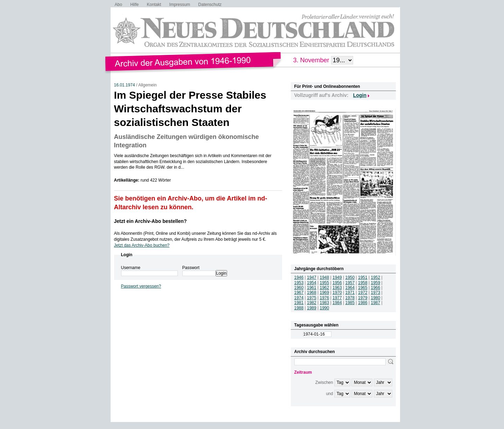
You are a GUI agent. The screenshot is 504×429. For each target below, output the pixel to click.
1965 (363, 288)
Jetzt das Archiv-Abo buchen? (142, 245)
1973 (376, 293)
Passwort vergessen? (141, 286)
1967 (299, 293)
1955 (325, 283)
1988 (299, 308)
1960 (299, 288)
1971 (350, 293)
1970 (337, 293)
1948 (325, 277)
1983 (325, 303)
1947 (312, 277)
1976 (325, 298)
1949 (337, 277)
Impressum (180, 5)
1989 (312, 308)
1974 (299, 298)
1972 (363, 293)
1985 (350, 303)
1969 (325, 293)
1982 (312, 303)
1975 (312, 298)
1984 (337, 303)
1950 (350, 277)
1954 (312, 283)
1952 (376, 277)
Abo (118, 5)
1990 (325, 308)
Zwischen (324, 382)
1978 (350, 298)
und (329, 394)
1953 (299, 283)
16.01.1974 (125, 85)
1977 (337, 298)
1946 (299, 277)
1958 (363, 283)
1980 (376, 298)
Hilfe (134, 5)
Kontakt (154, 5)
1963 (337, 288)
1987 (376, 303)
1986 (363, 303)
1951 (363, 277)
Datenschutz (210, 5)
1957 (350, 283)
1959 (376, 283)
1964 (350, 288)
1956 (337, 283)
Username (131, 268)
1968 (312, 293)
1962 (325, 288)
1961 (312, 288)
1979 (363, 298)
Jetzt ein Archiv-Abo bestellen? (150, 221)
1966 (376, 288)
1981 (299, 303)
